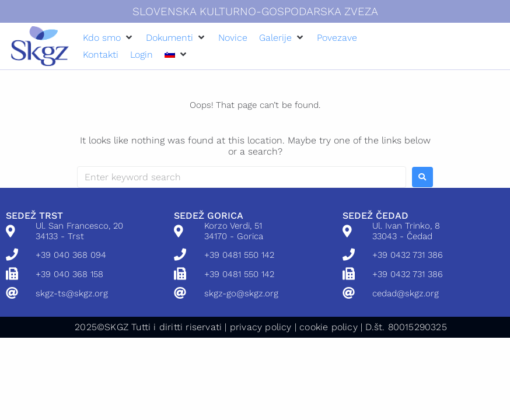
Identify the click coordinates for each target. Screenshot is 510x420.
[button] (109, 38)
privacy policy (261, 327)
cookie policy (329, 327)
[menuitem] (170, 55)
